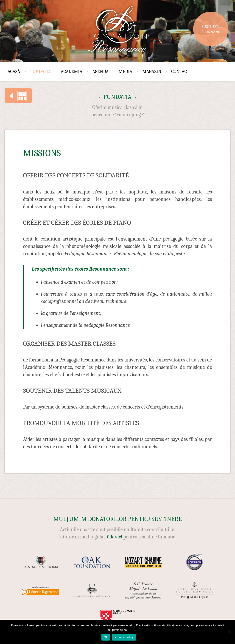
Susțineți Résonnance (211, 29)
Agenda (100, 71)
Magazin (152, 71)
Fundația (40, 71)
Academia (72, 71)
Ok (106, 637)
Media (126, 71)
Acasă (14, 71)
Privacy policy (124, 637)
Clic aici (115, 537)
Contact (180, 71)
